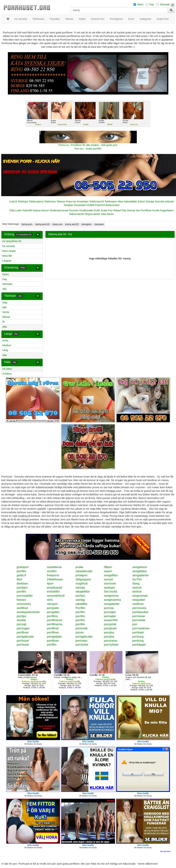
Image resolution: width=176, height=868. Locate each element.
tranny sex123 (72, 224)
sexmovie (110, 584)
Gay (152, 4)
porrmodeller (25, 596)
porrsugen (23, 628)
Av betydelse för (12, 241)
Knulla (156, 210)
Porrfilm (80, 608)
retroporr (52, 604)
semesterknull (56, 596)
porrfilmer (53, 628)
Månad (6, 317)
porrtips (80, 596)
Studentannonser (59, 210)
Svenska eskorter (164, 202)
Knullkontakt (86, 210)
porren (80, 632)
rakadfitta (81, 604)
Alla (4, 289)
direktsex (22, 584)
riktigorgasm (83, 579)
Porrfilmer (146, 210)
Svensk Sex (134, 210)
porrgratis (53, 608)
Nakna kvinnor (41, 210)
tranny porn (27, 224)
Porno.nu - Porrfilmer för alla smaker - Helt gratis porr (88, 145)
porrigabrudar (25, 637)
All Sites (7, 369)
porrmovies (139, 608)
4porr (50, 584)
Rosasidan (80, 205)
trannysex (99, 224)
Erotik (97, 210)
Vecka (6, 312)
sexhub (137, 588)
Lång (5, 350)
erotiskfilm (53, 592)
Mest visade (9, 251)
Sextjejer (68, 205)
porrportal (110, 624)
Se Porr (137, 579)
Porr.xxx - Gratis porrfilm (88, 149)
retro (50, 600)
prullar (79, 567)
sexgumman (140, 596)
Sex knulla (111, 592)
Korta (5, 340)
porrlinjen (138, 632)
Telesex (61, 202)
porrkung (138, 637)
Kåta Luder (16, 210)
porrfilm (21, 571)
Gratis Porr (107, 210)
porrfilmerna (54, 620)
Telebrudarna (36, 202)
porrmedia (139, 620)
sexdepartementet (28, 612)
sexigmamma (112, 600)
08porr (108, 567)
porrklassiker (140, 612)
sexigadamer (141, 575)
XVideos (7, 374)
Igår (4, 307)
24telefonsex (55, 579)
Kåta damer (107, 214)
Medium (7, 345)
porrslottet (82, 645)
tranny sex (57, 224)
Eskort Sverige (146, 202)
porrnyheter (111, 645)
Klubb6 (91, 205)
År (4, 322)
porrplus (109, 632)
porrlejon (22, 588)
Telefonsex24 (97, 202)
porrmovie (139, 616)
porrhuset (23, 641)
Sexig (136, 584)
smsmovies (24, 604)
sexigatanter (112, 604)
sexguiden (139, 600)
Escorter (74, 210)
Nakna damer (77, 214)
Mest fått (7, 256)
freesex (21, 600)
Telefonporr (111, 202)
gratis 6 (21, 575)
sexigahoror (140, 567)
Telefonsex (50, 202)
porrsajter (110, 612)
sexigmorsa (111, 596)
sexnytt (109, 579)
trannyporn (87, 224)
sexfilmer (138, 604)
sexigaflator (140, 571)
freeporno (53, 575)
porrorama (111, 641)
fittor (20, 579)
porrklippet (139, 645)
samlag (80, 588)
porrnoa (109, 608)
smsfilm (52, 571)
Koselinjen (83, 202)
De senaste (9, 246)
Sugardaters (167, 210)
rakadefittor (83, 592)
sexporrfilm (111, 620)
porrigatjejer (54, 637)
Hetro (140, 4)
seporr (108, 571)
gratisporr (23, 567)
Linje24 (13, 202)
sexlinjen (109, 588)
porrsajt (21, 624)
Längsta (7, 261)
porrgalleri (53, 612)
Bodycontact (112, 205)
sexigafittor (111, 575)
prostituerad (54, 588)
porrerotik (81, 628)
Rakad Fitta (120, 210)
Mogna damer (93, 214)
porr (135, 624)
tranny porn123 (43, 224)
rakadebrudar (84, 571)
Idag (5, 302)
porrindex (81, 641)
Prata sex (71, 202)
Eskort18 (100, 205)
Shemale (165, 4)
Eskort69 (27, 210)
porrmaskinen (141, 628)
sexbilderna (54, 567)
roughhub (81, 584)
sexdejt (21, 620)
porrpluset (110, 628)
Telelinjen (23, 202)
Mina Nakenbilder (127, 202)
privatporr (81, 575)
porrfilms (52, 616)
